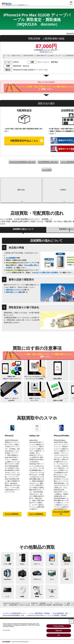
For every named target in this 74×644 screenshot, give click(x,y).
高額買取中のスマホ (58, 180)
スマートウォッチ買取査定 (8, 610)
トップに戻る (47, 169)
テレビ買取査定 (5, 617)
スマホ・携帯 (7, 544)
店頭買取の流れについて (23, 209)
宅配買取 (32, 604)
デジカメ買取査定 (5, 613)
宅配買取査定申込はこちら (24, 141)
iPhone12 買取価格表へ (12, 494)
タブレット (37, 544)
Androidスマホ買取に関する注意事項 (45, 253)
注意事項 (35, 180)
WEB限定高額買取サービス (37, 615)
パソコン (67, 544)
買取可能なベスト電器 (14, 272)
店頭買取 (32, 601)
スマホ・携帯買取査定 (7, 604)
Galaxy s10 (34, 416)
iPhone (22, 544)
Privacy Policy (7, 630)
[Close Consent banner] (71, 622)
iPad (52, 544)
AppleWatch (7, 559)
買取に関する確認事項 (36, 606)
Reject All (59, 631)
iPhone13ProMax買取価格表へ (61, 493)
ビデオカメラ (37, 559)
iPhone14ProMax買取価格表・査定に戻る (22, 162)
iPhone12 (9, 416)
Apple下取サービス (35, 613)
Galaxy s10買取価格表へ (37, 494)
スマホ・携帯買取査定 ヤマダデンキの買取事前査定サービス (15, 4)
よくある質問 (33, 610)
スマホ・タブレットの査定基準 (38, 608)
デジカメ (22, 559)
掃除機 (37, 576)
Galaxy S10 (33, 420)
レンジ (7, 576)
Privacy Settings (59, 626)
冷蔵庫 (67, 559)
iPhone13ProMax (62, 416)
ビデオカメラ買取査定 (7, 615)
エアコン (52, 576)
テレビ (52, 559)
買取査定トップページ (7, 601)
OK (59, 635)
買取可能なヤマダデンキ (15, 270)
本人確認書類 (11, 238)
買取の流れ (12, 180)
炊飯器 (22, 576)
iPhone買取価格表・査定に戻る (48, 162)
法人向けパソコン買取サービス (38, 617)
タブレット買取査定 (6, 606)
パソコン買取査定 (5, 608)
